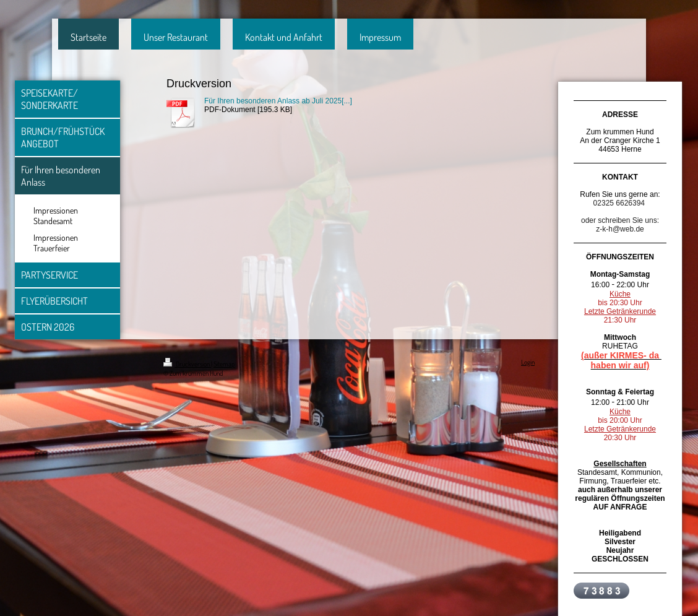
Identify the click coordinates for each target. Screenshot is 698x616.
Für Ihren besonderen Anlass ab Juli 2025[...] (278, 101)
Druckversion (187, 364)
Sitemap (224, 364)
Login (528, 362)
